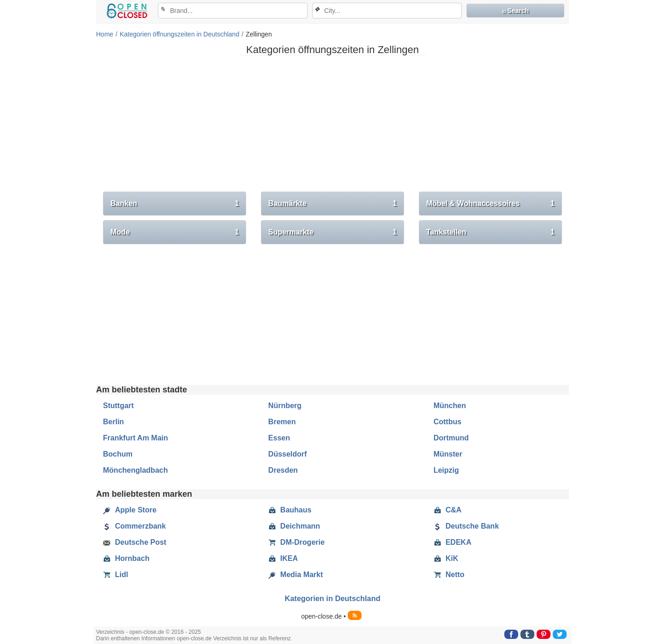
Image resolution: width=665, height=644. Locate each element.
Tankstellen (490, 232)
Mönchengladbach (135, 470)
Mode (175, 232)
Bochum (118, 454)
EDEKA (453, 542)
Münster (448, 454)
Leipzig (446, 470)
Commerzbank (134, 526)
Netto (449, 575)
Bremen (282, 422)
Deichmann (294, 526)
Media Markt (296, 575)
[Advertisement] (332, 127)
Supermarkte (332, 232)
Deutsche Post (135, 542)
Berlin (113, 422)
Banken (175, 204)
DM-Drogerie (296, 542)
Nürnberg (285, 406)
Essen (279, 438)
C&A (448, 510)
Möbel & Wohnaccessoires (490, 204)
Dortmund (451, 438)
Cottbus (447, 422)
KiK (446, 559)
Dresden (283, 470)
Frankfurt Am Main (136, 438)
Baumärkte (332, 204)
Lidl (115, 575)
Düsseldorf (288, 454)
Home (105, 34)
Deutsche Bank (466, 526)
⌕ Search (516, 11)
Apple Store (130, 510)
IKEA (283, 559)
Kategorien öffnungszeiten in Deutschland (179, 34)
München (450, 406)
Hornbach (126, 559)
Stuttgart (118, 406)
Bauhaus (290, 510)
